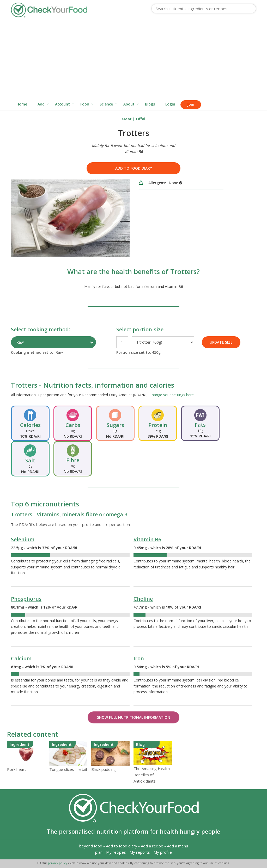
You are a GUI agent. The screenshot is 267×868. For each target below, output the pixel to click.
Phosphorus (26, 599)
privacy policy (58, 863)
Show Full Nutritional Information (134, 717)
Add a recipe (152, 846)
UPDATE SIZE (221, 342)
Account (62, 104)
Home (22, 104)
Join (191, 104)
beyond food (91, 846)
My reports (140, 852)
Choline (143, 599)
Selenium (23, 539)
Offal (141, 119)
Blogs (150, 104)
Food (85, 104)
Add (41, 104)
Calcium (21, 658)
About (129, 104)
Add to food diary (134, 168)
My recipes (116, 852)
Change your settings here (172, 395)
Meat (127, 119)
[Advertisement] (133, 59)
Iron (139, 658)
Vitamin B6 (147, 539)
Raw (20, 342)
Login (170, 104)
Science (106, 104)
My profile (163, 852)
